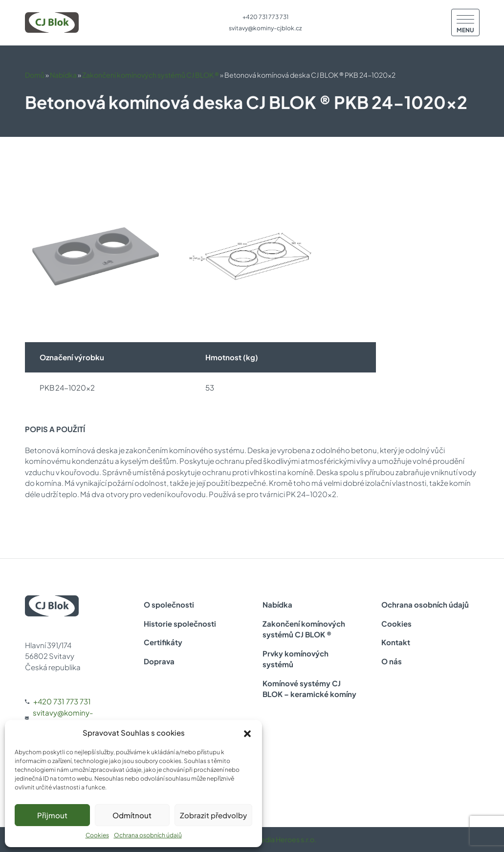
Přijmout (52, 815)
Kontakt (396, 642)
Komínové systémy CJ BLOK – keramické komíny (309, 689)
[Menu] (465, 22)
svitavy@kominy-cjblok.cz (265, 28)
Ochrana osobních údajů (148, 835)
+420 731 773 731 (265, 17)
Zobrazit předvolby (213, 815)
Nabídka (63, 75)
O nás (392, 661)
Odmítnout (132, 815)
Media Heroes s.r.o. (285, 839)
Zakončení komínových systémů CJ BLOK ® (151, 75)
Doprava (159, 661)
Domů (35, 75)
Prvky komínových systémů (296, 659)
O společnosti (169, 604)
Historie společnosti (180, 623)
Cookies (97, 835)
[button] (247, 733)
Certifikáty (163, 642)
